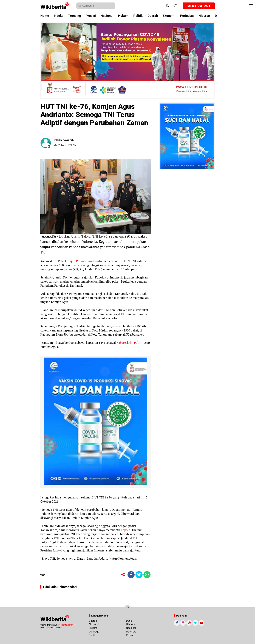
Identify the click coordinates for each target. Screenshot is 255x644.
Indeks (59, 16)
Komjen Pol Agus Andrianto (83, 261)
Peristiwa (187, 16)
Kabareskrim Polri (128, 343)
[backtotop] (127, 608)
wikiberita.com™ (66, 625)
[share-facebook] (131, 575)
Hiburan (204, 16)
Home (45, 16)
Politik (138, 16)
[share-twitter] (139, 575)
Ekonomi (169, 16)
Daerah (153, 16)
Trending (75, 16)
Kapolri (125, 530)
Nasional (107, 16)
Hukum (123, 16)
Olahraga (94, 632)
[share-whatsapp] (147, 575)
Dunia (129, 621)
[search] (96, 6)
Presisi (91, 16)
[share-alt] (123, 575)
